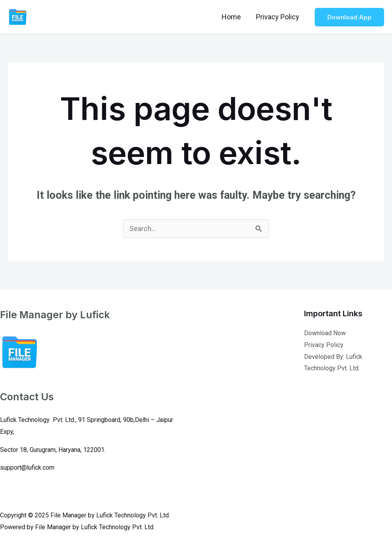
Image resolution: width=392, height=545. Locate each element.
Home (232, 17)
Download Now (325, 333)
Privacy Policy (278, 17)
